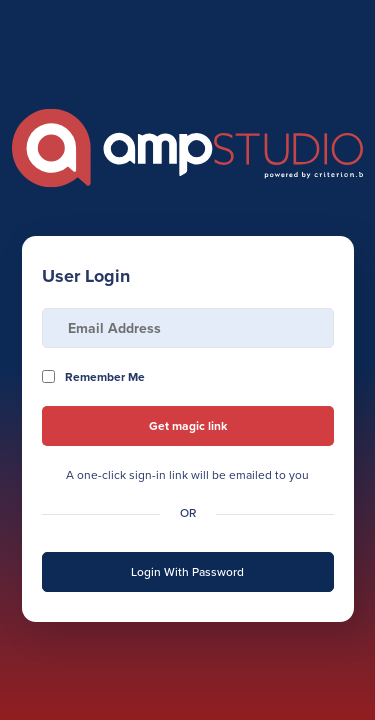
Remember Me (105, 376)
